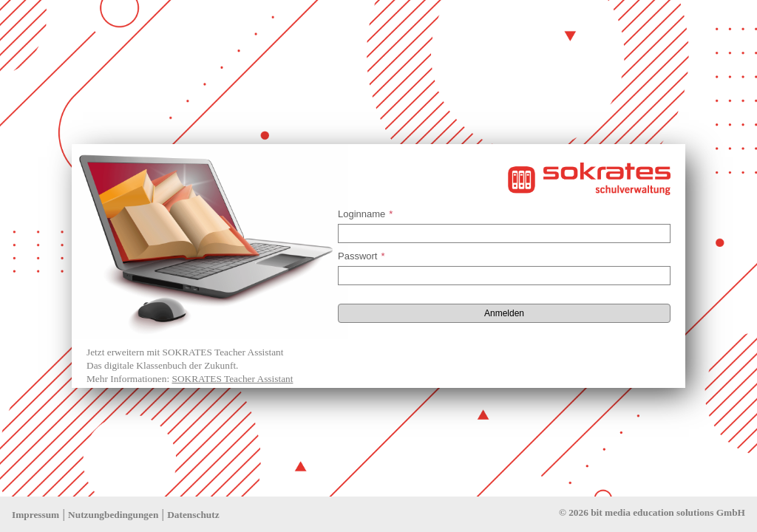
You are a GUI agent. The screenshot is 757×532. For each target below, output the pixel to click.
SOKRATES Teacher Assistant (232, 379)
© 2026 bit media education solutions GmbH (652, 512)
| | (116, 514)
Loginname (365, 214)
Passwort (361, 256)
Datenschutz (193, 515)
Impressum (35, 515)
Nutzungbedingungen (113, 515)
